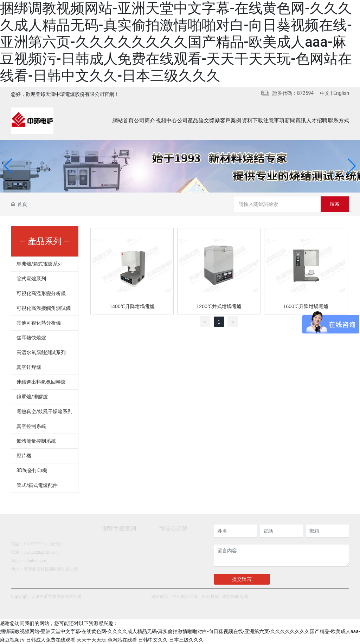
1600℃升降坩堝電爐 (306, 306)
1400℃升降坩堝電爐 (132, 306)
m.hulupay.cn (35, 561)
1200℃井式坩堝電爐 (219, 306)
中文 (325, 93)
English (341, 93)
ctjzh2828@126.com (41, 552)
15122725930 (35, 544)
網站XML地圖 (235, 597)
